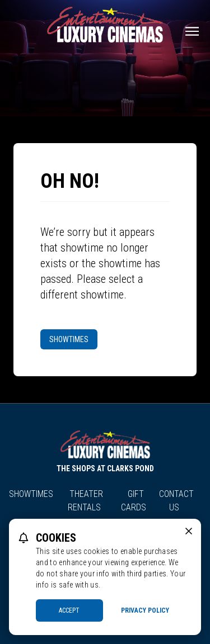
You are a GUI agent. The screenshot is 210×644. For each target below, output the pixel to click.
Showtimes (69, 339)
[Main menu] (192, 31)
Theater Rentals (86, 501)
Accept (69, 610)
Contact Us (176, 501)
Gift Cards (134, 501)
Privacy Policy (145, 610)
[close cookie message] (189, 531)
